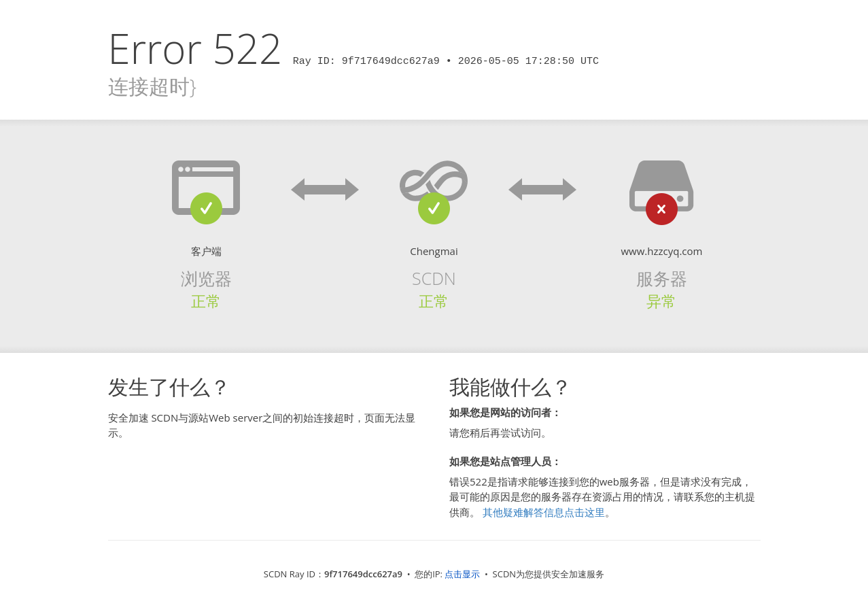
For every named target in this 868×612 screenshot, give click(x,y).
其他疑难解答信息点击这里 (544, 512)
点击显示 (462, 574)
